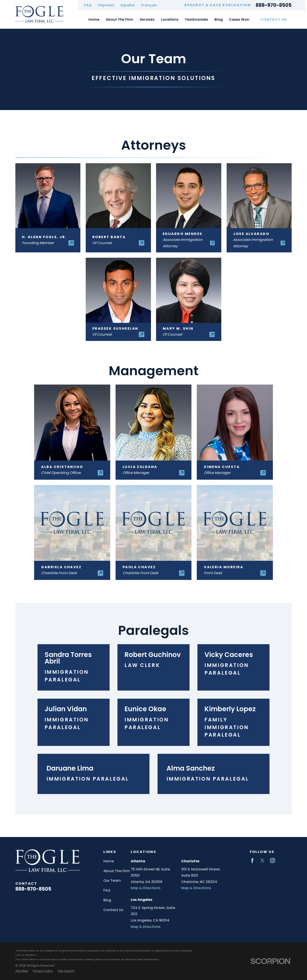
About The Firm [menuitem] (119, 19)
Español (128, 5)
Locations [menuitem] (170, 19)
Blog (107, 900)
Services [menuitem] (147, 19)
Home (109, 861)
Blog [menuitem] (219, 19)
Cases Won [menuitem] (239, 19)
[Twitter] (262, 861)
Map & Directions (146, 888)
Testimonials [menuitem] (196, 19)
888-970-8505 (274, 5)
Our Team (112, 881)
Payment (106, 5)
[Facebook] (252, 861)
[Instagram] (273, 861)
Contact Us (274, 19)
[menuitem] (22, 971)
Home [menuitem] (94, 19)
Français (149, 5)
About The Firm (117, 871)
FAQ (88, 5)
